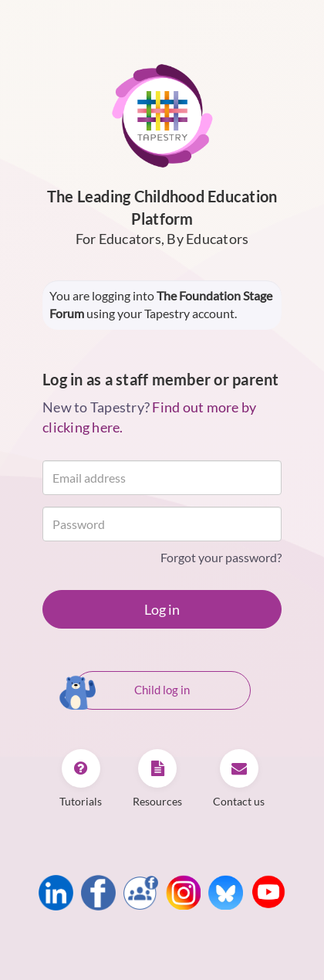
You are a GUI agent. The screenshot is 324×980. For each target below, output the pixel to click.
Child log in (132, 691)
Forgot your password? (221, 557)
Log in (162, 609)
